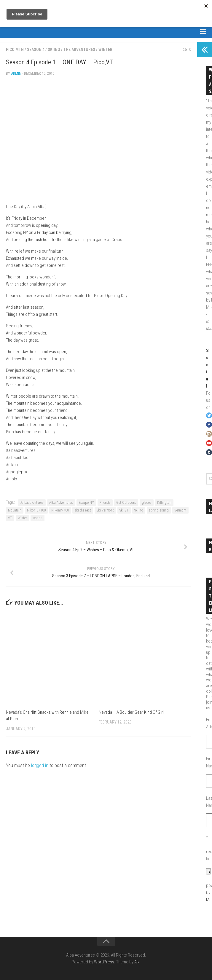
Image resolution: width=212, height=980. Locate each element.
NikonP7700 (60, 510)
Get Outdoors (126, 503)
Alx (137, 962)
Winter (105, 50)
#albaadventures (32, 503)
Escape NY (86, 503)
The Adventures (79, 50)
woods (38, 518)
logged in (40, 765)
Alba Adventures (61, 503)
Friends (105, 503)
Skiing (54, 50)
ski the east (83, 510)
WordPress (104, 962)
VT (10, 518)
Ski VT (124, 510)
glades (147, 503)
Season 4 (36, 50)
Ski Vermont (105, 510)
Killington (164, 503)
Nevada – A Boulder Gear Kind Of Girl (131, 712)
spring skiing (159, 510)
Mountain (15, 510)
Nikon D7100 (36, 510)
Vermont (180, 510)
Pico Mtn (15, 50)
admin (16, 73)
